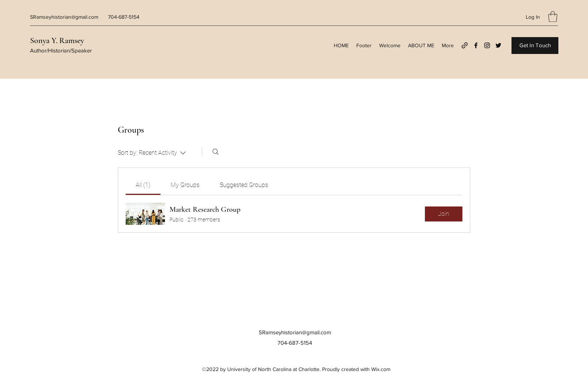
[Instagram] (487, 45)
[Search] (216, 152)
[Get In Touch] (535, 46)
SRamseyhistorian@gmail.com (64, 17)
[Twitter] (498, 45)
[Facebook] (476, 45)
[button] (553, 17)
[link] (143, 185)
